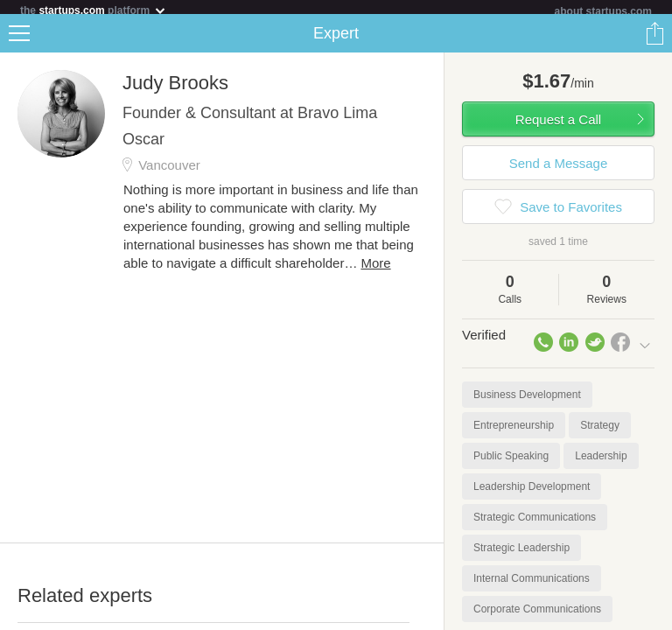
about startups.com (603, 11)
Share (654, 40)
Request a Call (558, 126)
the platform (94, 10)
